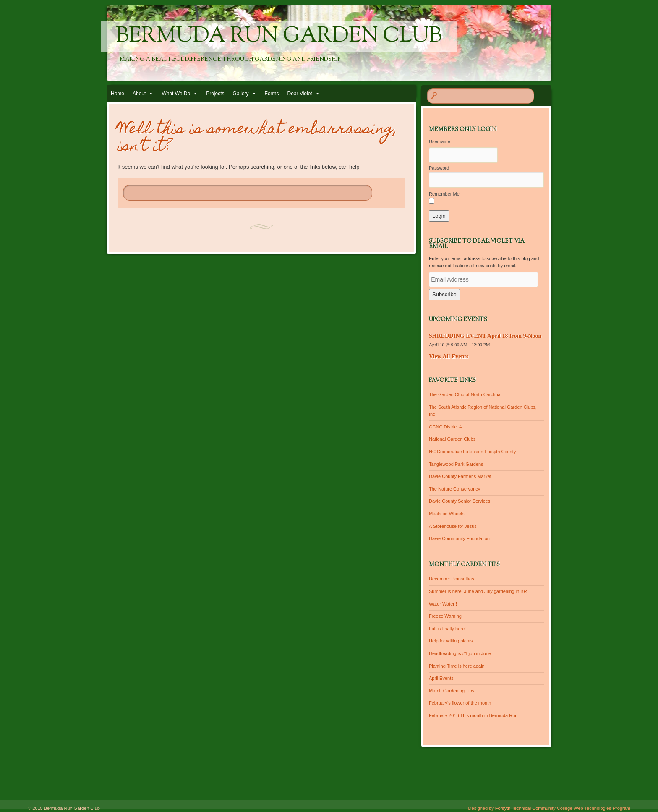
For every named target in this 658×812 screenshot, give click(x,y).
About (139, 94)
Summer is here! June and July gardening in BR (478, 591)
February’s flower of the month (460, 703)
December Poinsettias (452, 579)
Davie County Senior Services (460, 501)
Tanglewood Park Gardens (456, 464)
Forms (272, 94)
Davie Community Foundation (459, 538)
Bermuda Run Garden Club (279, 37)
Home (117, 94)
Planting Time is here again (457, 666)
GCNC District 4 (445, 427)
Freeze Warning (445, 616)
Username (440, 141)
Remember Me (444, 194)
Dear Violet (300, 94)
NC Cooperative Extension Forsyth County (472, 452)
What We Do (176, 94)
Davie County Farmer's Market (460, 476)
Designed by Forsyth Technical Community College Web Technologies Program (549, 808)
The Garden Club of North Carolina (465, 394)
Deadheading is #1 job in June (460, 653)
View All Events (449, 356)
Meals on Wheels (446, 514)
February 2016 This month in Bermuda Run (473, 715)
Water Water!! (443, 604)
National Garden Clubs (452, 439)
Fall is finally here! (447, 629)
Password (439, 168)
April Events (441, 678)
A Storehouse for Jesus (453, 526)
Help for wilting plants (451, 641)
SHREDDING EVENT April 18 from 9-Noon (485, 336)
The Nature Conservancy (454, 489)
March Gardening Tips (452, 691)
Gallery (241, 94)
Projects (215, 94)
